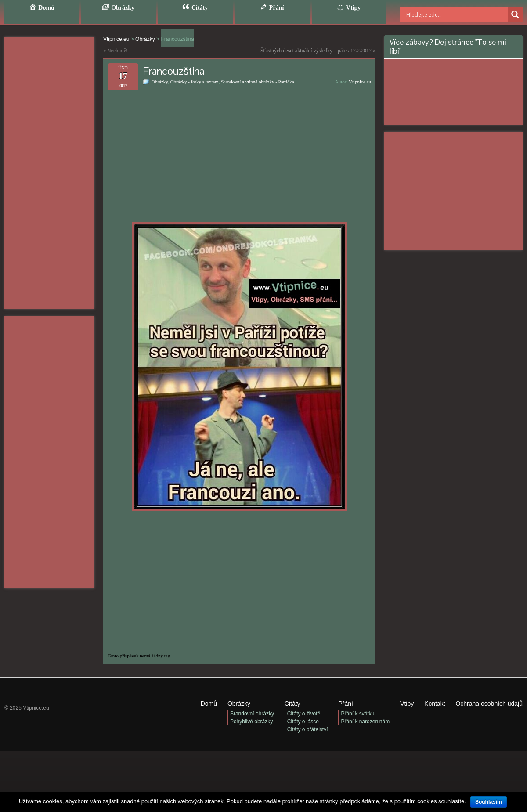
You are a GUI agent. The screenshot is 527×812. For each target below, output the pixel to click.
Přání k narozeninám (365, 722)
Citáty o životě (304, 714)
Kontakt (435, 704)
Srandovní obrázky (252, 714)
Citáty (292, 704)
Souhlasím (489, 802)
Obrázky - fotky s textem (195, 82)
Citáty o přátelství (308, 729)
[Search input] (446, 14)
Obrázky (160, 82)
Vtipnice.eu (360, 82)
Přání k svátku (357, 714)
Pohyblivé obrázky (251, 722)
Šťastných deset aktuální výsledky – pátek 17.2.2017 (316, 51)
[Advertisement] (49, 173)
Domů (209, 704)
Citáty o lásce (303, 722)
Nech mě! (117, 51)
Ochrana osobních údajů (489, 704)
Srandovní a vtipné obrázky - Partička (257, 82)
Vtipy (407, 704)
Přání (345, 704)
